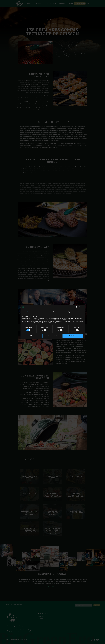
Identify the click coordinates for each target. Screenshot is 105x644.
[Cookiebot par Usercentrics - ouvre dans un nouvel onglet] (77, 307)
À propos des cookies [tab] (74, 312)
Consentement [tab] (31, 312)
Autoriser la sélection (53, 336)
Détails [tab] (53, 312)
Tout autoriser (73, 336)
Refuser (32, 336)
